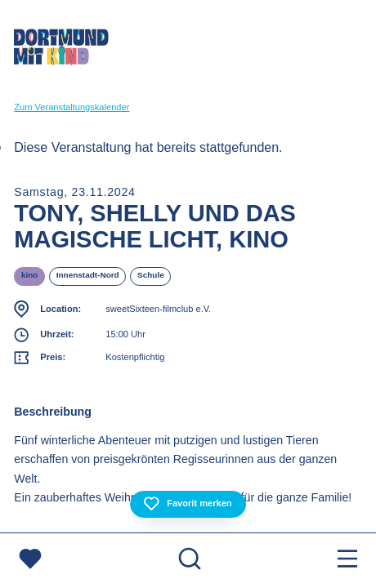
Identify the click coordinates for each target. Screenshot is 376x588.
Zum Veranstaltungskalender (72, 107)
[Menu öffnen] (347, 561)
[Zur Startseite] (61, 50)
